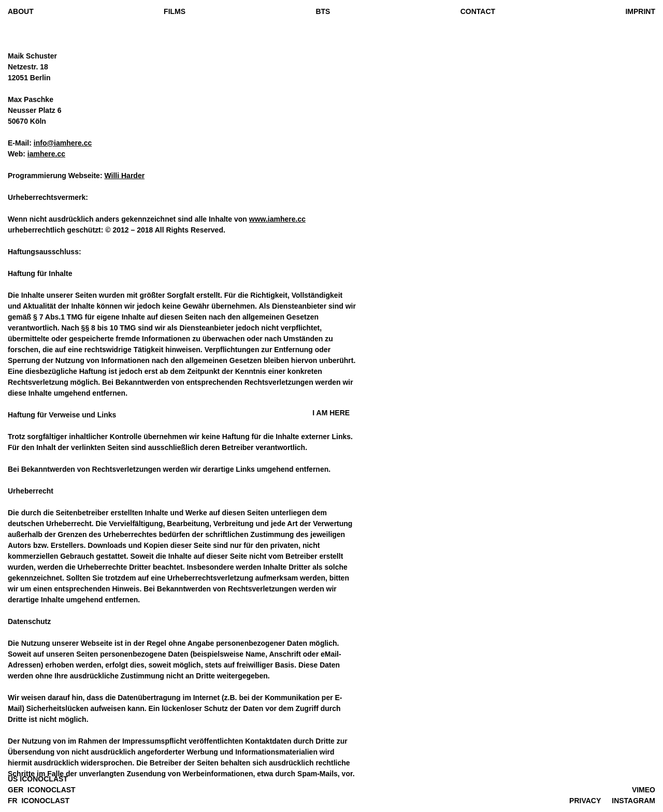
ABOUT (21, 11)
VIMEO (644, 790)
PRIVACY (585, 801)
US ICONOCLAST (38, 779)
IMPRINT (640, 11)
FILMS (175, 11)
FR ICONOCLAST (39, 801)
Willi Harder (124, 176)
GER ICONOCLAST (42, 790)
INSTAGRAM (633, 801)
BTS (323, 11)
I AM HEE (331, 413)
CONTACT (478, 11)
